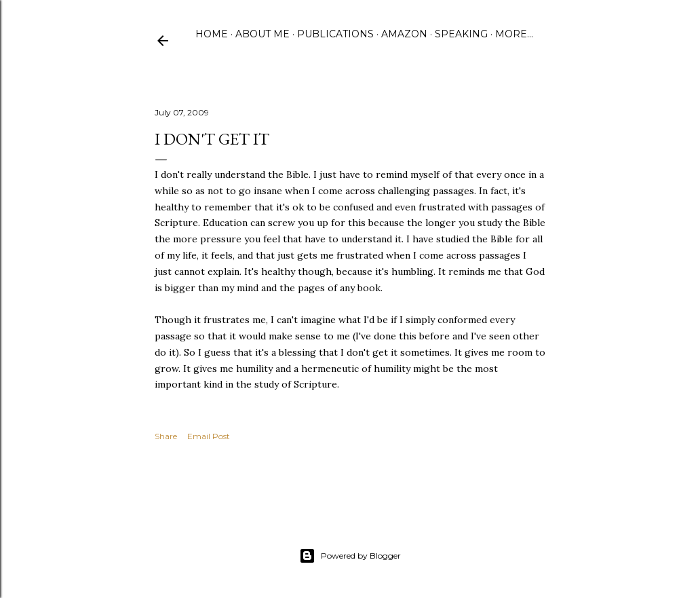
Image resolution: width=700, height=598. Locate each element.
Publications (335, 34)
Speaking (461, 34)
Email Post (209, 436)
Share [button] (166, 436)
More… (514, 34)
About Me (262, 34)
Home (212, 34)
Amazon (404, 34)
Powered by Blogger (350, 556)
